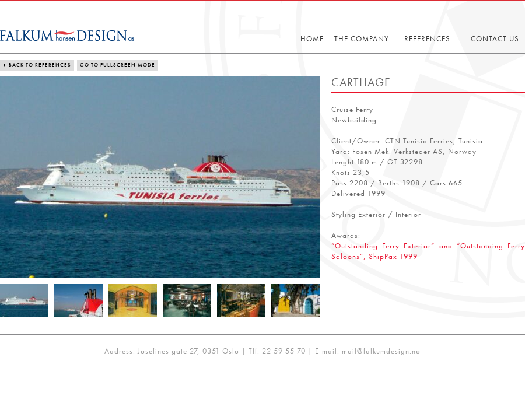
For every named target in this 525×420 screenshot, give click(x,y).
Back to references (40, 65)
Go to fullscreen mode (118, 65)
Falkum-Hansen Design (67, 36)
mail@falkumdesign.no (381, 351)
